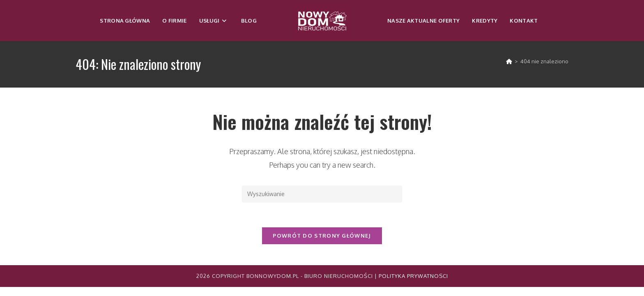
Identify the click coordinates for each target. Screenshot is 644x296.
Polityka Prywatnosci (413, 276)
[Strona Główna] (509, 61)
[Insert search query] (322, 194)
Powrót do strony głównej (322, 236)
